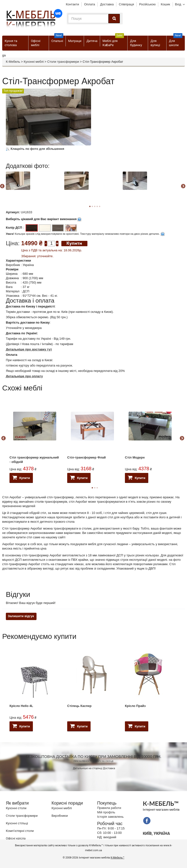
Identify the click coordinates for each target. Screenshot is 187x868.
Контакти (72, 4)
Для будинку (136, 43)
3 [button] (97, 488)
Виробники (60, 816)
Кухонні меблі (34, 62)
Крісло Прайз (135, 706)
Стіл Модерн (135, 457)
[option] (34, 186)
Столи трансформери (63, 62)
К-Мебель (13, 62)
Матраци (75, 41)
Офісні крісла (16, 838)
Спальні (57, 39)
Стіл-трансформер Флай (86, 457)
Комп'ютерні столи (20, 831)
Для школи (176, 41)
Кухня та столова (11, 43)
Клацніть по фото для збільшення (35, 149)
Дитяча (92, 41)
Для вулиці (155, 43)
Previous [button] (3, 439)
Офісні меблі (36, 43)
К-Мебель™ (117, 858)
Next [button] (183, 186)
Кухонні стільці (17, 823)
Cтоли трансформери (22, 816)
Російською (147, 4)
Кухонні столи (16, 808)
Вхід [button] (178, 4)
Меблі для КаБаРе (113, 41)
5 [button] (100, 206)
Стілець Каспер (79, 706)
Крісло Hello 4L (21, 706)
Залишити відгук (21, 616)
